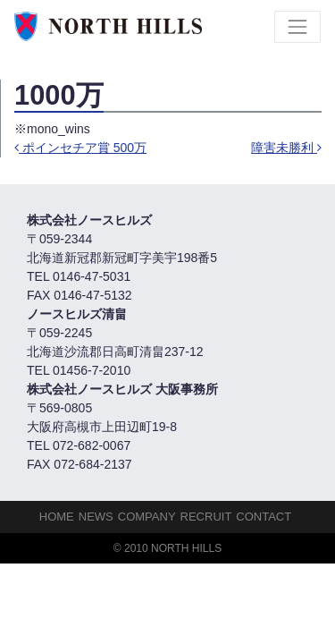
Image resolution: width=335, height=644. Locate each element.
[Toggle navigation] (297, 27)
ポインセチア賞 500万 (80, 148)
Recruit (206, 517)
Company (147, 517)
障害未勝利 (286, 148)
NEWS (96, 517)
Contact (264, 517)
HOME (57, 517)
